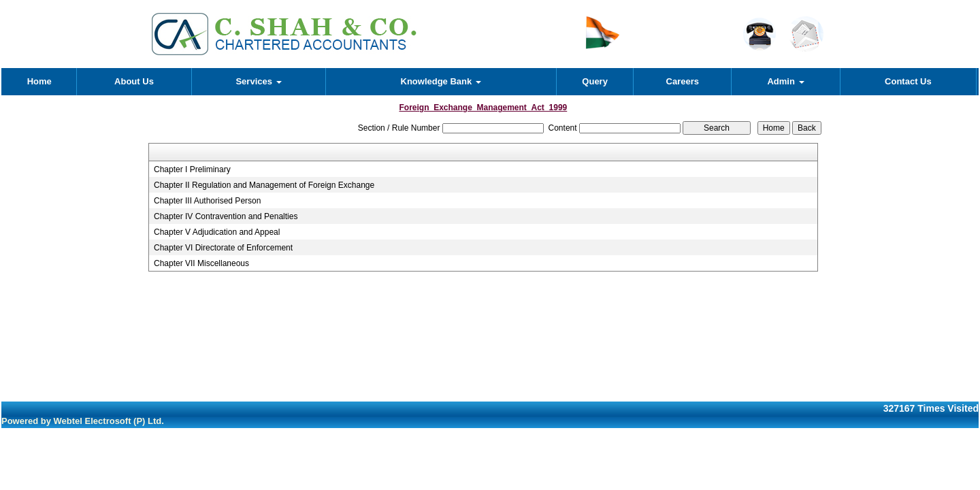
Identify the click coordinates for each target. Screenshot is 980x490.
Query (595, 81)
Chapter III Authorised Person (207, 201)
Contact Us (908, 81)
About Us (134, 81)
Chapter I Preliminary (192, 169)
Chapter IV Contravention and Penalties (226, 216)
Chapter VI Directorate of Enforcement (223, 248)
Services (258, 81)
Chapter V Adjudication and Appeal (217, 232)
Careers (683, 81)
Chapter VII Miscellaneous (201, 263)
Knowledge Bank (441, 81)
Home (39, 81)
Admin (785, 81)
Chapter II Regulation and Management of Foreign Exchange (264, 185)
